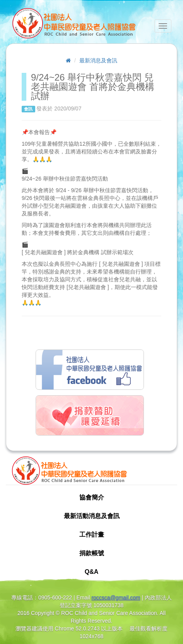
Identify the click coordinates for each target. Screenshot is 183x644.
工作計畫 (92, 535)
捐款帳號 (92, 553)
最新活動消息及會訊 (92, 516)
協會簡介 (92, 497)
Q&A (92, 572)
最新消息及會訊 (98, 60)
